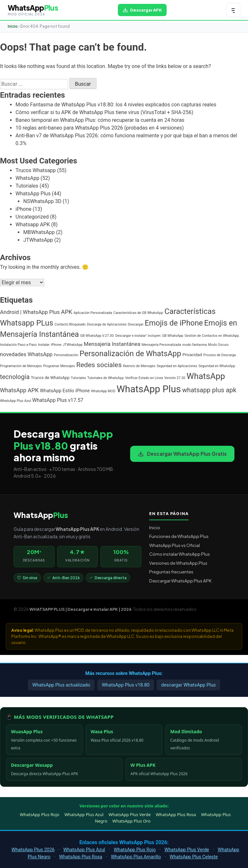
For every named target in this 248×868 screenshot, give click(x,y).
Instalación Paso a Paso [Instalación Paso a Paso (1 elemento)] (18, 345)
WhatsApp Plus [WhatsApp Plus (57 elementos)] (149, 389)
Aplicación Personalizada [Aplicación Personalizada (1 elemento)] (93, 313)
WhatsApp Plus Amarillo (136, 857)
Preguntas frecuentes (171, 572)
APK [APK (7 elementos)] (67, 312)
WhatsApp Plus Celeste (194, 857)
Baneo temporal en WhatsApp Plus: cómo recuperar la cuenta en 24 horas (100, 120)
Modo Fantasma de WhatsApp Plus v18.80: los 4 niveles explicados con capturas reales (116, 105)
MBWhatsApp (39, 232)
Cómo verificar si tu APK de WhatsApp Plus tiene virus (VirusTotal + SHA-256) (104, 112)
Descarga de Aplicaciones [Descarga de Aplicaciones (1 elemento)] (107, 324)
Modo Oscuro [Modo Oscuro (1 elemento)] (218, 345)
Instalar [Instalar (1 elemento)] (44, 345)
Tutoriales (27, 186)
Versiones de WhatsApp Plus (178, 563)
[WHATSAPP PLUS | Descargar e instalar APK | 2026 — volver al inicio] (33, 10)
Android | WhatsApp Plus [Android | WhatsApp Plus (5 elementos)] (30, 312)
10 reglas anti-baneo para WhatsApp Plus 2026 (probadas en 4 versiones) (100, 128)
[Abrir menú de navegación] (233, 10)
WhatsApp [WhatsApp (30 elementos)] (206, 376)
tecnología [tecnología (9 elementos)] (15, 377)
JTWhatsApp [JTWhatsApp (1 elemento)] (72, 345)
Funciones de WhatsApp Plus (179, 536)
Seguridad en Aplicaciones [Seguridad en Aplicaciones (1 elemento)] (177, 366)
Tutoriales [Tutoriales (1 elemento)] (78, 378)
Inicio (13, 26)
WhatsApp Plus (33, 194)
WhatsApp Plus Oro (131, 821)
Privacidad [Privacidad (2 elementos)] (192, 355)
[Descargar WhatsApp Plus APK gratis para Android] (142, 10)
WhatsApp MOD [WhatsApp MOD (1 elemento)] (103, 391)
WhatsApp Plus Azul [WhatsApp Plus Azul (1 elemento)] (15, 401)
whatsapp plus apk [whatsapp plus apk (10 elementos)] (209, 390)
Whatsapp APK (33, 224)
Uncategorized (32, 217)
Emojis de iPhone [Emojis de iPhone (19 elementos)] (174, 323)
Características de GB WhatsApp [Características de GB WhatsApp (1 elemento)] (138, 313)
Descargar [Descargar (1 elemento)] (136, 324)
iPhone (23, 209)
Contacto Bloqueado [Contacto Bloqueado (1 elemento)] (70, 324)
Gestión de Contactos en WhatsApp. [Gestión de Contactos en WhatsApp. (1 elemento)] (212, 336)
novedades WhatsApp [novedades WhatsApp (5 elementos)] (26, 354)
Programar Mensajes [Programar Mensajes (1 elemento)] (59, 366)
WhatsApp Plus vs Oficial (175, 545)
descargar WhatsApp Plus (188, 685)
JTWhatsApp (38, 240)
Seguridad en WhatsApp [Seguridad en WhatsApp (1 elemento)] (217, 366)
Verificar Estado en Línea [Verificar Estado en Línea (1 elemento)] (144, 378)
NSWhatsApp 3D (42, 201)
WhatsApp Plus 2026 (33, 850)
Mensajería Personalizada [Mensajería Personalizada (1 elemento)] (161, 345)
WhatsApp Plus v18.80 (126, 685)
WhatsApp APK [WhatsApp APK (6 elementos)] (19, 390)
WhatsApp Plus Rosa (176, 814)
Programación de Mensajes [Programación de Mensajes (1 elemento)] (21, 366)
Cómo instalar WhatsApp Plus (180, 554)
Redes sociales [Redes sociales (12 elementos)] (99, 365)
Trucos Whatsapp (36, 170)
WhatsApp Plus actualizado (61, 685)
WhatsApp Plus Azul (84, 814)
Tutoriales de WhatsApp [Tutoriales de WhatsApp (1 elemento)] (105, 378)
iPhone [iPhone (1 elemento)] (56, 345)
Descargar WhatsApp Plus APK (180, 581)
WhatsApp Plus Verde (129, 814)
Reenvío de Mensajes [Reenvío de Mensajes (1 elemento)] (139, 366)
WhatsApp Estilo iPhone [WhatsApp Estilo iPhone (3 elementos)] (65, 391)
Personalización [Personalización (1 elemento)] (66, 355)
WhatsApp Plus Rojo (40, 814)
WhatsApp (27, 178)
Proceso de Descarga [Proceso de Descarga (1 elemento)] (219, 355)
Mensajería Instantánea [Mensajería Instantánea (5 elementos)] (112, 344)
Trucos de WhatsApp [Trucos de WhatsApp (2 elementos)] (50, 378)
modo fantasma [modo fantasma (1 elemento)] (195, 345)
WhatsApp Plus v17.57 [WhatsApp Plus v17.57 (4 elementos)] (58, 400)
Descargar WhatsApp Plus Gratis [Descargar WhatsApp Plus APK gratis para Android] (182, 454)
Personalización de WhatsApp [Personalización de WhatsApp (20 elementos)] (130, 354)
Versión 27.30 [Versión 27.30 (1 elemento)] (175, 378)
